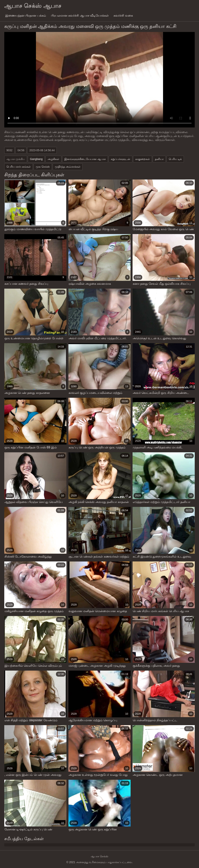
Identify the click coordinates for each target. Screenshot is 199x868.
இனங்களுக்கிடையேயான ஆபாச (85, 159)
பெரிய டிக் (175, 159)
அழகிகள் (53, 159)
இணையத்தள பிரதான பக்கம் (26, 15)
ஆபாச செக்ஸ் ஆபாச (33, 6)
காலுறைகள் (143, 159)
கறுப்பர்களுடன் (120, 159)
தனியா (159, 159)
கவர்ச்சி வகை (123, 15)
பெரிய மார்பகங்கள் (19, 167)
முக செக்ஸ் (43, 167)
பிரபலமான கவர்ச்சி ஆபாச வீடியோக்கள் (80, 15)
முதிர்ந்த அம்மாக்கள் (68, 167)
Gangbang (36, 159)
